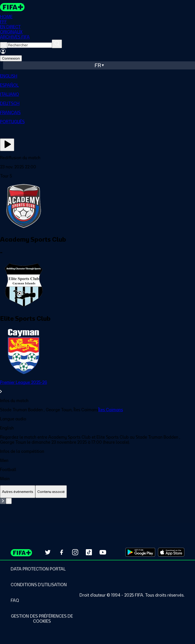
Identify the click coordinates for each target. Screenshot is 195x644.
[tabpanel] (97, 511)
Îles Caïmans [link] (111, 410)
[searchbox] (30, 45)
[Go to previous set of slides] (3, 501)
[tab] (18, 492)
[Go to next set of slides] (9, 501)
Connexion (11, 58)
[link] (97, 387)
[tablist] (97, 492)
